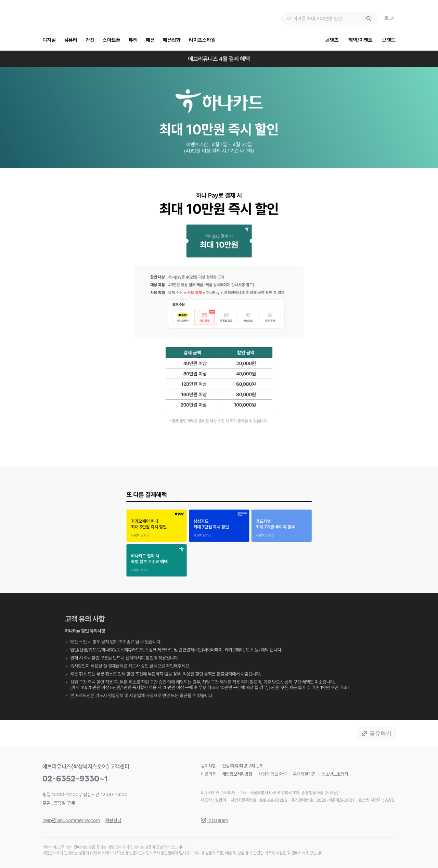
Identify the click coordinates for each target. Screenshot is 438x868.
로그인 (390, 18)
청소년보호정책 (335, 774)
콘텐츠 (332, 40)
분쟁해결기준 (304, 774)
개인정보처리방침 (237, 774)
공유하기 (381, 733)
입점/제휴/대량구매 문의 (243, 766)
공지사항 (208, 766)
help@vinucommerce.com (71, 820)
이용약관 (208, 774)
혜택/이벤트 (360, 40)
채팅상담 (113, 820)
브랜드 (389, 40)
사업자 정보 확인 (273, 774)
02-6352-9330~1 (75, 779)
